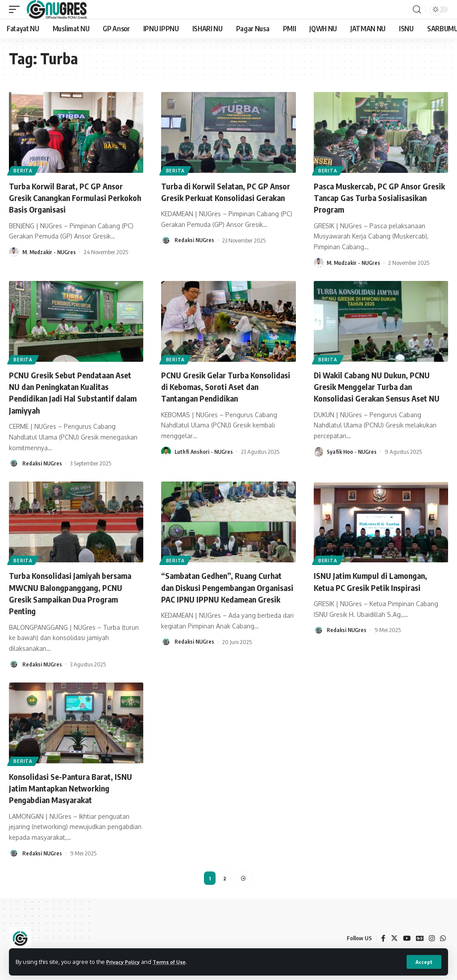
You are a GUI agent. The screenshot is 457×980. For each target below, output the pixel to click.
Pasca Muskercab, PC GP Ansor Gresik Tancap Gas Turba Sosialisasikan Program (373, 197)
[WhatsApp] (443, 938)
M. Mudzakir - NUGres (50, 251)
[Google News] (419, 938)
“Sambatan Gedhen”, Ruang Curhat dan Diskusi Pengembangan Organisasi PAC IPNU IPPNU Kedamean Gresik (228, 592)
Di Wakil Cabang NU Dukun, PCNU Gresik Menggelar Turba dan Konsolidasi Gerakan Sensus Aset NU (378, 392)
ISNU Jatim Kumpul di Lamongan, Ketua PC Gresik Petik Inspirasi (376, 580)
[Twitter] (392, 938)
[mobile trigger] (17, 9)
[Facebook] (381, 938)
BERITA (24, 170)
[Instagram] (431, 938)
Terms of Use (177, 961)
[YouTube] (405, 938)
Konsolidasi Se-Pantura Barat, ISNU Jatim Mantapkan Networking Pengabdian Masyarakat (76, 786)
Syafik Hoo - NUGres (353, 462)
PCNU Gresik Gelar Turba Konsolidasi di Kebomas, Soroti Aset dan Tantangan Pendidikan (223, 386)
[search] (417, 10)
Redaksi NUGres (195, 251)
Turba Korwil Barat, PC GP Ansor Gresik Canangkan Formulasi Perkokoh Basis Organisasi (72, 197)
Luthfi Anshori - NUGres (205, 451)
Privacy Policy (126, 961)
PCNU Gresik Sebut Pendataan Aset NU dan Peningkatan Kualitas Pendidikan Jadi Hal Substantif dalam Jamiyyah (75, 392)
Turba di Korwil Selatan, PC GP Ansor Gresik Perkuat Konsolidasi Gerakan (226, 197)
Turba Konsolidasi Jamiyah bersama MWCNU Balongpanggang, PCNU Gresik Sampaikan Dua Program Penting (72, 592)
